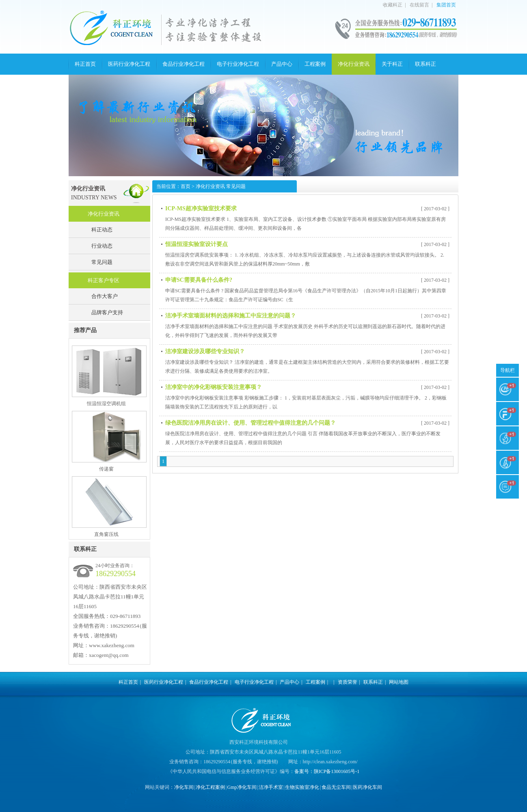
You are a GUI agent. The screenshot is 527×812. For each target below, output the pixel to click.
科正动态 (102, 230)
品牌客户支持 (107, 312)
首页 (186, 186)
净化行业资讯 (354, 64)
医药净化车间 (367, 787)
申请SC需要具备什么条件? (199, 280)
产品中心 (282, 64)
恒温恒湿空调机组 (106, 404)
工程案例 (315, 64)
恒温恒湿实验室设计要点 (197, 244)
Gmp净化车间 (242, 787)
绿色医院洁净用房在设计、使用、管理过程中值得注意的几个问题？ (251, 423)
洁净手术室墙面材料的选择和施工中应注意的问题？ (231, 316)
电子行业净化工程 (238, 64)
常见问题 (102, 262)
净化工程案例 (210, 787)
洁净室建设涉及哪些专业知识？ (205, 351)
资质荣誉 (348, 682)
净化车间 (184, 787)
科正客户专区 (104, 280)
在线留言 (419, 5)
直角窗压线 (106, 534)
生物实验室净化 (302, 787)
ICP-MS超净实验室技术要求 (201, 208)
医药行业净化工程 (129, 64)
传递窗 (106, 469)
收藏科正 (393, 5)
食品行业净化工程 (184, 64)
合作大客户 (105, 296)
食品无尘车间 (336, 787)
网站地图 (399, 682)
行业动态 (102, 246)
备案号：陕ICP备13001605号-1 (327, 771)
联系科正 (425, 64)
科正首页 (85, 64)
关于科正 (392, 64)
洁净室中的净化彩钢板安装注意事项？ (214, 387)
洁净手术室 (271, 787)
